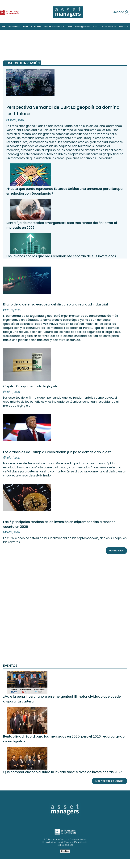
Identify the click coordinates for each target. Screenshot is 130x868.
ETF (3, 26)
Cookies (65, 851)
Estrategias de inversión (65, 830)
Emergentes (83, 26)
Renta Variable (32, 26)
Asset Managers (56, 804)
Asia (96, 26)
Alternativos (109, 26)
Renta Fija (14, 26)
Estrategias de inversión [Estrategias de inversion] (6, 12)
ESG (70, 26)
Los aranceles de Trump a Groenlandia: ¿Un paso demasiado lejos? (57, 452)
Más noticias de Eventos (109, 781)
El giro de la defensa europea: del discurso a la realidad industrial (56, 304)
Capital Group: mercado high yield (31, 386)
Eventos (124, 26)
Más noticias (116, 551)
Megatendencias (54, 26)
